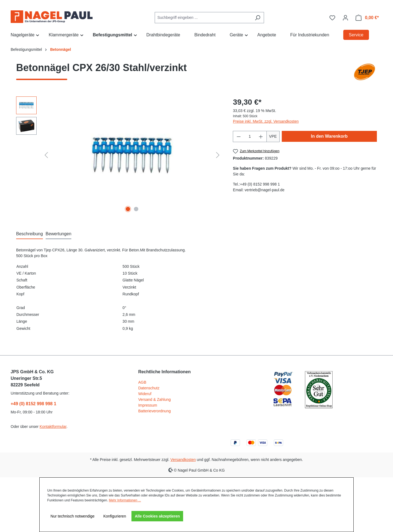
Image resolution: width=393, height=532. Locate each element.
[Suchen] (258, 18)
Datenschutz (149, 388)
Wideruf (145, 394)
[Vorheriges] (46, 155)
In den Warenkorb (329, 136)
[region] (119, 155)
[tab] (30, 234)
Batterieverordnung (155, 411)
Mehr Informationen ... (125, 500)
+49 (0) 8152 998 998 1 (33, 404)
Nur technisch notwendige (73, 516)
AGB (142, 382)
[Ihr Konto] (345, 18)
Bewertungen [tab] (58, 234)
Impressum (148, 405)
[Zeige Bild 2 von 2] (136, 209)
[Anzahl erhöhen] (261, 136)
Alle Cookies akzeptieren (157, 516)
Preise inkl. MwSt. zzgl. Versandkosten (266, 121)
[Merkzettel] (332, 18)
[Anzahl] (250, 136)
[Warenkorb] (367, 18)
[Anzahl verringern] (239, 136)
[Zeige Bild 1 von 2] (128, 209)
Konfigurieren (115, 516)
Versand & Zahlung (155, 399)
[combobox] (203, 18)
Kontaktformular (53, 427)
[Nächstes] (218, 155)
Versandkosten (183, 460)
